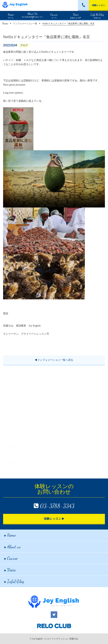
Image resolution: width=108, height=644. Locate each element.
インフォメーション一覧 (25, 24)
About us (12, 547)
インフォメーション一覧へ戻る (54, 360)
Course (11, 558)
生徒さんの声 (76, 15)
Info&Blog (14, 581)
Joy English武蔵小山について (32, 15)
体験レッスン (99, 5)
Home (5, 23)
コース (54, 15)
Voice (10, 570)
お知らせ (97, 15)
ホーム (11, 15)
